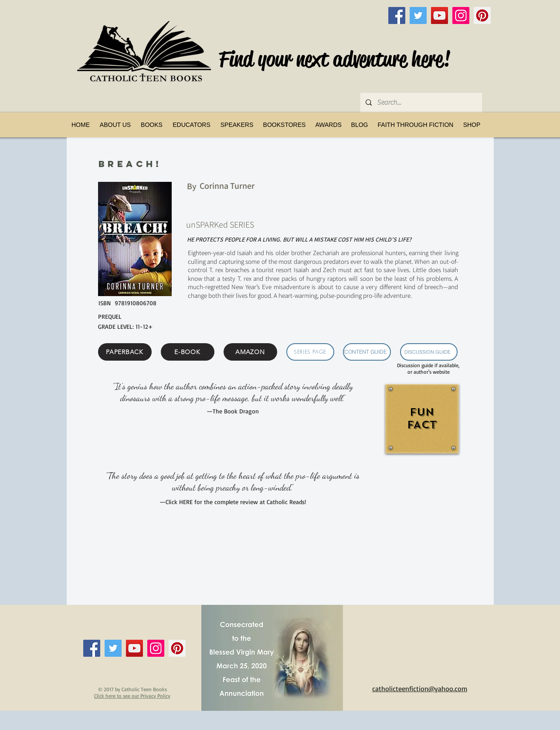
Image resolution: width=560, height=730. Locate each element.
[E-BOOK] (188, 352)
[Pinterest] (482, 15)
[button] (152, 125)
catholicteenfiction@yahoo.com (420, 689)
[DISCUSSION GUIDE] (429, 352)
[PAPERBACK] (125, 352)
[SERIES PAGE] (310, 352)
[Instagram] (461, 15)
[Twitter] (418, 15)
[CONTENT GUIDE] (367, 352)
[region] (421, 429)
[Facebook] (397, 15)
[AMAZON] (250, 352)
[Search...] (420, 103)
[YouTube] (440, 15)
